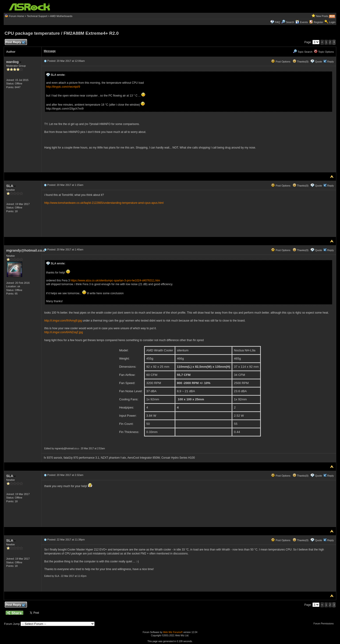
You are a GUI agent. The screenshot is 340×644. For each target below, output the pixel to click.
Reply (330, 62)
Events (302, 22)
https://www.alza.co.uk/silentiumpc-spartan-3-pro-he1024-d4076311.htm (115, 280)
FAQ (277, 22)
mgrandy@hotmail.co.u (26, 251)
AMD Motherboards (61, 16)
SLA (11, 186)
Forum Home (17, 16)
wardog (14, 62)
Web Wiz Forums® (173, 632)
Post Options (281, 62)
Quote (319, 62)
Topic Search (303, 52)
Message (50, 51)
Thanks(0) (301, 62)
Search (290, 22)
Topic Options (324, 52)
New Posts (322, 16)
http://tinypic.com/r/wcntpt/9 (63, 87)
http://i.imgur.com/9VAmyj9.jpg (63, 321)
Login (332, 22)
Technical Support (37, 16)
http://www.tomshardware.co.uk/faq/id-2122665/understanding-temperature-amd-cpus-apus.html (104, 203)
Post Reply (15, 42)
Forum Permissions (325, 624)
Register (318, 22)
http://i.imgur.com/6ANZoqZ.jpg (64, 332)
